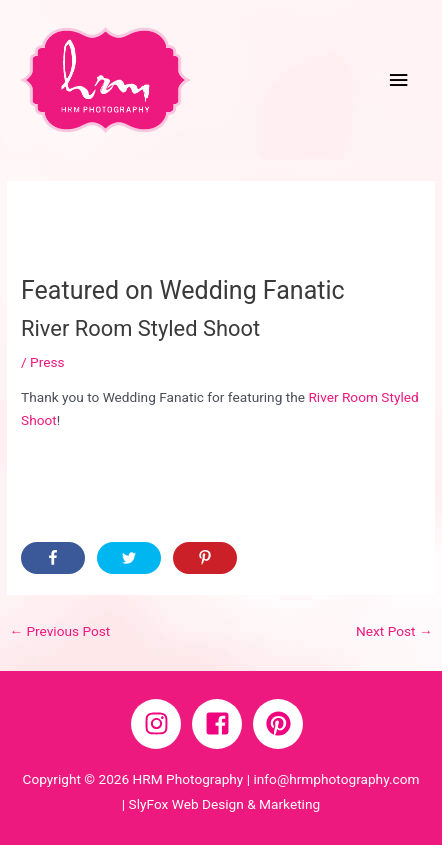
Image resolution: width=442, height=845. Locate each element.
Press (47, 362)
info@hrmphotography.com (336, 779)
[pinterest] (282, 724)
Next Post (394, 631)
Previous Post (59, 631)
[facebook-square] (221, 724)
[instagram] (160, 724)
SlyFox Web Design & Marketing (225, 804)
